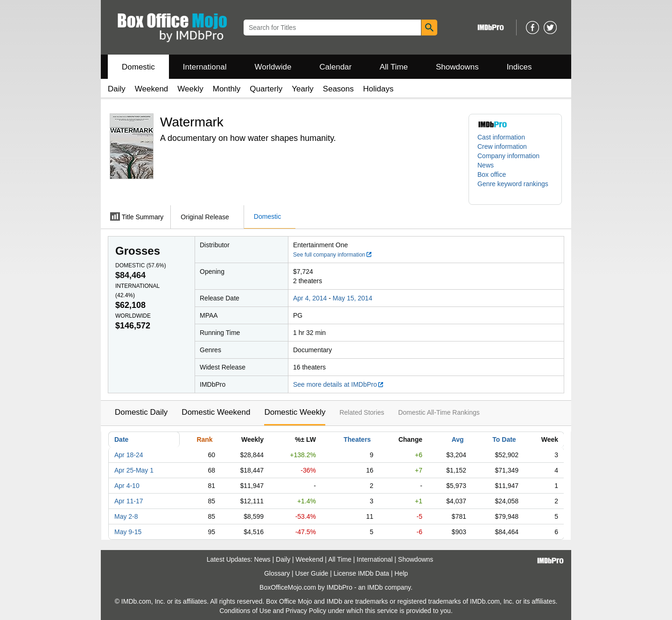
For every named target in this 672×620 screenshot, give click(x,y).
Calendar (336, 67)
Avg (458, 439)
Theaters (357, 439)
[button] (515, 188)
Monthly (227, 89)
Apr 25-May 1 (134, 470)
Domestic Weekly (295, 412)
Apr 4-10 (127, 486)
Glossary (277, 573)
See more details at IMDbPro (339, 384)
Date (121, 439)
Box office (492, 174)
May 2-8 (126, 516)
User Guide (312, 573)
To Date (504, 439)
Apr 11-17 (129, 501)
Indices (519, 67)
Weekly (190, 89)
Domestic (138, 67)
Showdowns (457, 67)
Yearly (303, 89)
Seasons (338, 89)
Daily (117, 89)
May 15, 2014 (353, 298)
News (486, 165)
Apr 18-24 (129, 455)
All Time (394, 67)
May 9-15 (128, 532)
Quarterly (266, 89)
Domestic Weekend (216, 412)
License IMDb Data (361, 573)
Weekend (152, 89)
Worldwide (273, 67)
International (205, 67)
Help (401, 573)
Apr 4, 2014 (310, 298)
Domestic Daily (141, 412)
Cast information (501, 137)
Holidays (378, 89)
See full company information (333, 255)
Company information (508, 156)
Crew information (502, 146)
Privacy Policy (306, 611)
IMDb (375, 587)
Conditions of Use (245, 611)
